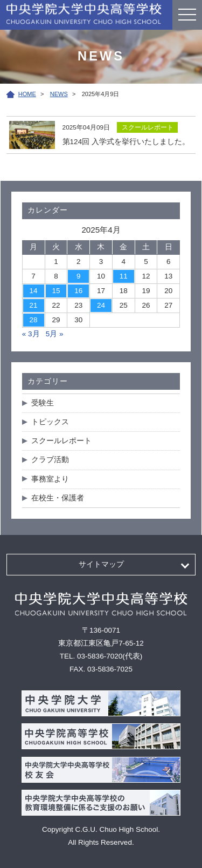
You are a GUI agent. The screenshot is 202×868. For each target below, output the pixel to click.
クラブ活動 (50, 460)
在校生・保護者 (58, 498)
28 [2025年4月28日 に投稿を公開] (34, 320)
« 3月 (31, 334)
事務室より (50, 479)
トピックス (50, 422)
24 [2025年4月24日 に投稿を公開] (101, 305)
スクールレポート (61, 441)
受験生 (43, 403)
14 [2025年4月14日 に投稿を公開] (34, 291)
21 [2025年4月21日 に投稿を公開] (34, 305)
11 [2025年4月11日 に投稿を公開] (124, 276)
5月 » (55, 334)
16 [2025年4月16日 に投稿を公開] (78, 291)
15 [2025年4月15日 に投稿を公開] (56, 291)
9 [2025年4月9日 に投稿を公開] (79, 276)
